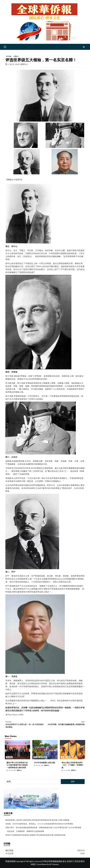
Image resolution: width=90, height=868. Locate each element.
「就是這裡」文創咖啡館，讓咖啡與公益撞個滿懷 (25, 831)
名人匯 (64, 757)
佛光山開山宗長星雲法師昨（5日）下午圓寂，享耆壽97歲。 (73, 765)
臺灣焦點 (44, 757)
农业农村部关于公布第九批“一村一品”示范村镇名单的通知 (25, 724)
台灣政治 (16, 56)
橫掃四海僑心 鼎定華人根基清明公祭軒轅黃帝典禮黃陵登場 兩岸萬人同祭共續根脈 (37, 820)
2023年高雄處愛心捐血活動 (45, 763)
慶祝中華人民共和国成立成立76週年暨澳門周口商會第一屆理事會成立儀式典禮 (17, 765)
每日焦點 (9, 56)
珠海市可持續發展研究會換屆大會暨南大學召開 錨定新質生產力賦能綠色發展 (35, 835)
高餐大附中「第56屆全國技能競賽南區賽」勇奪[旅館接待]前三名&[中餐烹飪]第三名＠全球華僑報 (43, 827)
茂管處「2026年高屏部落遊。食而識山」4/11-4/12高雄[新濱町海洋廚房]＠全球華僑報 (39, 824)
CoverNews (41, 864)
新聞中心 (24, 64)
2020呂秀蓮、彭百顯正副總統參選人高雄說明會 (65, 723)
